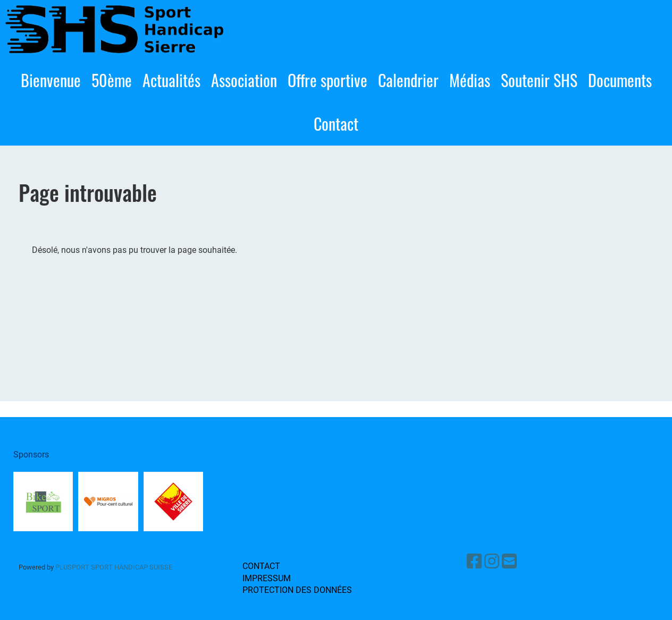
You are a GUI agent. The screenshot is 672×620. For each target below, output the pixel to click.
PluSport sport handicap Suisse (113, 567)
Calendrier (408, 80)
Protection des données (297, 590)
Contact (336, 124)
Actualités (171, 80)
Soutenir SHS (539, 80)
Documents (620, 80)
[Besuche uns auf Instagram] (492, 562)
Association (244, 80)
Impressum (267, 578)
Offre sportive (327, 80)
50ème (112, 80)
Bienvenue (51, 80)
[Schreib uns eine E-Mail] (509, 562)
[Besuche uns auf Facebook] (474, 562)
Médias (470, 80)
